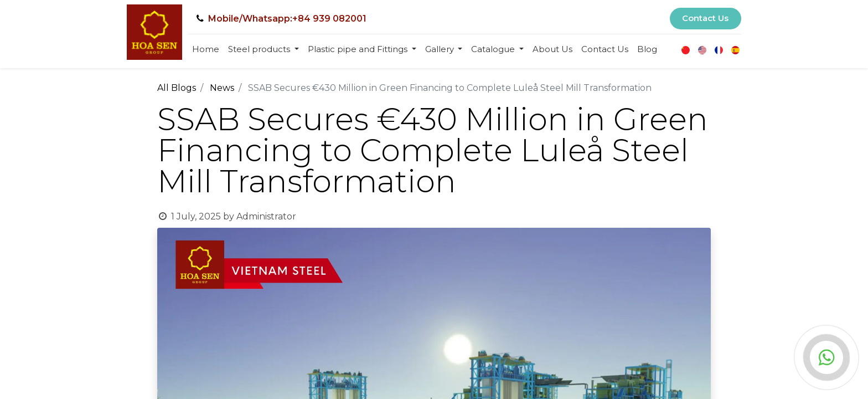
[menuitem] (206, 50)
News (222, 88)
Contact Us (705, 18)
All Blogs (177, 88)
